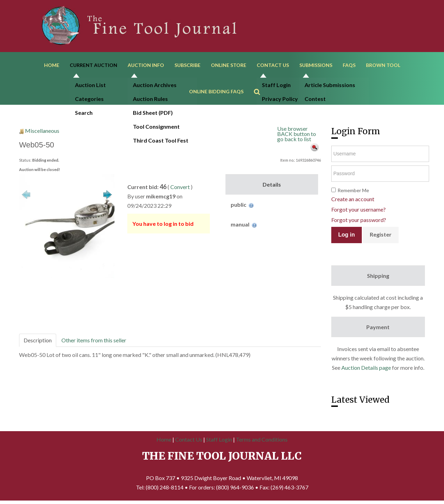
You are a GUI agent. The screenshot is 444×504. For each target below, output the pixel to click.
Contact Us (273, 65)
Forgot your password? (359, 220)
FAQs (349, 65)
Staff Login (219, 439)
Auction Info (146, 65)
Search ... (260, 82)
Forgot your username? (358, 209)
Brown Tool (383, 65)
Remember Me (353, 190)
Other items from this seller (94, 340)
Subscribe (187, 65)
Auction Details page (366, 368)
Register (381, 234)
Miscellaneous (42, 131)
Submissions (316, 65)
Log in (347, 235)
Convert (180, 187)
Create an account (353, 199)
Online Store (229, 65)
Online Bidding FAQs (216, 91)
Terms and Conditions (262, 439)
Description (38, 340)
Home (52, 65)
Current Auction (93, 65)
